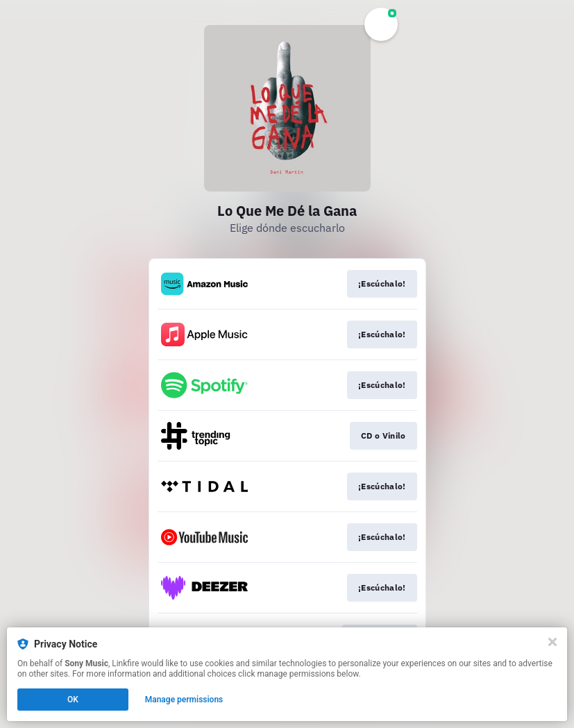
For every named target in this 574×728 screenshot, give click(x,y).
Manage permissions (184, 700)
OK (73, 700)
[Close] (552, 642)
